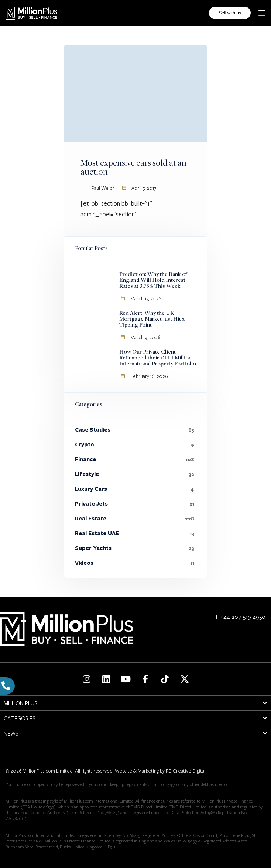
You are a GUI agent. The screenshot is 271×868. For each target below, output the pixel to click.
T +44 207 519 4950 (240, 616)
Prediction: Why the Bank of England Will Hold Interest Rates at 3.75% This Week (153, 280)
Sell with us (230, 10)
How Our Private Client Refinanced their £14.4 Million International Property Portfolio (158, 357)
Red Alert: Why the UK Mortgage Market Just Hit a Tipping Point (152, 318)
